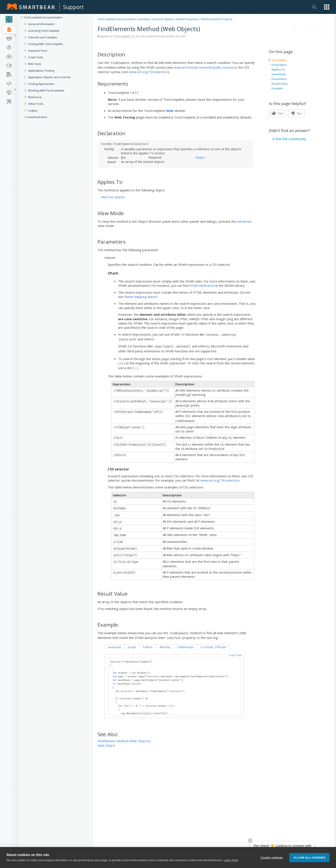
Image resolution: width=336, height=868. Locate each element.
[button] (327, 7)
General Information (41, 24)
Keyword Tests (38, 51)
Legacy (33, 110)
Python (148, 647)
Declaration (279, 65)
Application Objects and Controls (49, 77)
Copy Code (235, 655)
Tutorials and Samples (43, 37)
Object (200, 157)
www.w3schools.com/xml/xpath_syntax (203, 67)
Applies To (278, 69)
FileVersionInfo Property (217, 19)
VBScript (165, 647)
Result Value (280, 84)
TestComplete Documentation (43, 17)
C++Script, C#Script (213, 647)
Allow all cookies (309, 858)
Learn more (231, 861)
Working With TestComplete (46, 90)
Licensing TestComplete (44, 31)
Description (279, 60)
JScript (132, 647)
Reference (35, 97)
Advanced (244, 221)
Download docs (37, 117)
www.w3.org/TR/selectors (148, 72)
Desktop (144, 19)
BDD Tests (35, 64)
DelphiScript (185, 647)
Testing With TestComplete (46, 44)
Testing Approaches (41, 84)
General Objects (163, 19)
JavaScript (114, 647)
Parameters (279, 79)
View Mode (279, 74)
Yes (277, 113)
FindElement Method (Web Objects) (124, 741)
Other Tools (36, 104)
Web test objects (113, 197)
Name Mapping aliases (141, 297)
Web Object (106, 745)
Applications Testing (41, 71)
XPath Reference (202, 285)
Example (277, 88)
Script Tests (36, 57)
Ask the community (291, 139)
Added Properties (187, 19)
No (296, 113)
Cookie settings (272, 858)
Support (73, 7)
